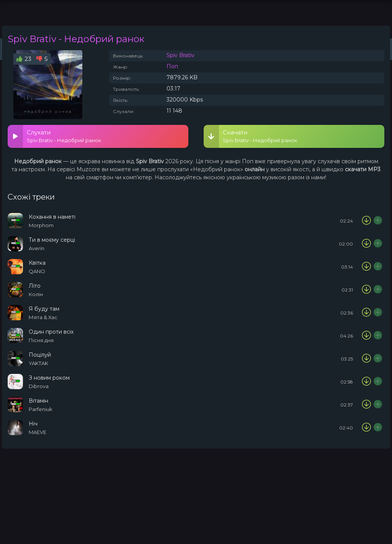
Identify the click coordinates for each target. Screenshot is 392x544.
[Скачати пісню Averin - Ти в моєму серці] (366, 244)
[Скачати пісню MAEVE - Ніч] (366, 428)
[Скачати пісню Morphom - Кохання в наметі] (366, 221)
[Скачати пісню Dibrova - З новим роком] (366, 382)
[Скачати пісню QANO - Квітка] (366, 267)
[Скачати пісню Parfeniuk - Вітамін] (366, 405)
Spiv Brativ (180, 55)
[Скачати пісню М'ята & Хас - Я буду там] (366, 313)
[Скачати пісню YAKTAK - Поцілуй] (366, 359)
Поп (172, 66)
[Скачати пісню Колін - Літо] (366, 290)
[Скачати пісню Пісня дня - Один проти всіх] (366, 336)
